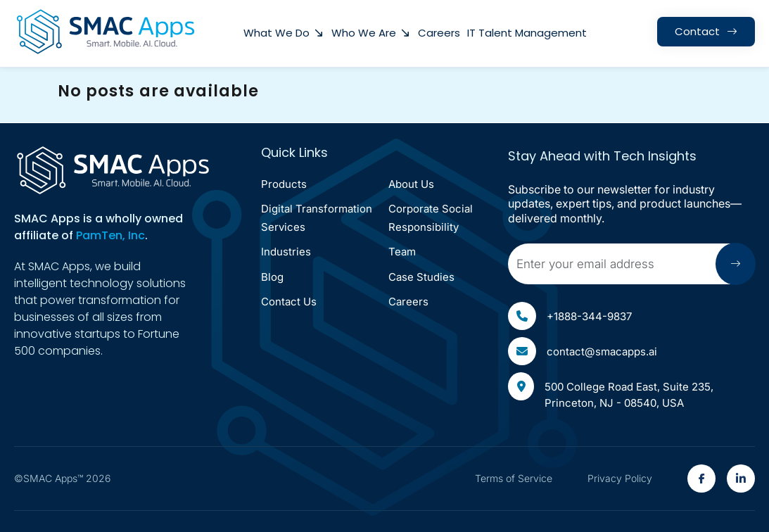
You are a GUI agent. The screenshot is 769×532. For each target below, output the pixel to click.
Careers (439, 33)
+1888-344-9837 (570, 316)
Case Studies (421, 277)
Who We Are (364, 33)
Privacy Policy (620, 478)
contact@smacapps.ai (583, 351)
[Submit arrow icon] (736, 264)
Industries (286, 252)
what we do (277, 33)
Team (402, 252)
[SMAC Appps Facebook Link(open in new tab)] (701, 479)
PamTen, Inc (110, 235)
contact (697, 31)
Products (284, 184)
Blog (272, 277)
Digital (317, 218)
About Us (411, 184)
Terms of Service (514, 478)
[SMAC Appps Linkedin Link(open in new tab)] (741, 479)
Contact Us (289, 302)
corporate (431, 218)
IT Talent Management (527, 33)
